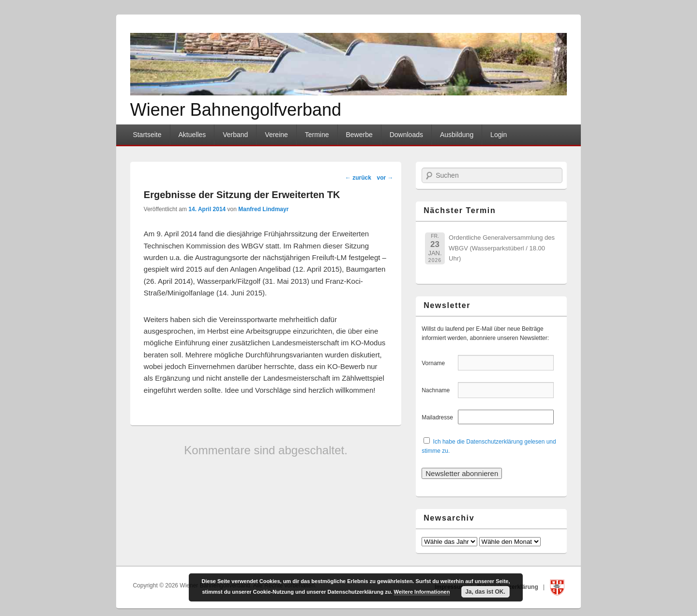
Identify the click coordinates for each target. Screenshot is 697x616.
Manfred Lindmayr (263, 209)
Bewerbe (359, 135)
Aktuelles (192, 135)
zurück (358, 178)
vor (385, 178)
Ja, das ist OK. (485, 592)
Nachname (439, 390)
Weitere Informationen (422, 592)
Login (499, 135)
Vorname (439, 363)
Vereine (276, 135)
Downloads (406, 135)
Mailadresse (439, 417)
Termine (317, 135)
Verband (235, 135)
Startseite (147, 135)
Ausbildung (457, 135)
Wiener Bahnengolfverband (236, 110)
